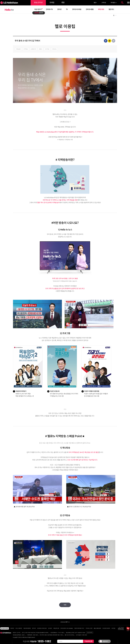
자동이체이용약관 (27, 628)
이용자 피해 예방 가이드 (79, 628)
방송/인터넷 (38, 3)
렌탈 (63, 3)
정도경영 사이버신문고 (42, 628)
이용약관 (12, 628)
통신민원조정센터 (106, 628)
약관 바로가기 (65, 0)
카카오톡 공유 (110, 41)
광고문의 (50, 628)
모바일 (52, 3)
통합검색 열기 (122, 3)
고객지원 (104, 3)
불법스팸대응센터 (97, 628)
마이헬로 (113, 3)
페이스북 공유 (106, 41)
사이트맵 (113, 628)
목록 (65, 605)
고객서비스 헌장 (89, 628)
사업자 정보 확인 (90, 633)
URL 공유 (113, 41)
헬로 (95, 3)
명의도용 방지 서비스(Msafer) (67, 628)
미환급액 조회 (56, 628)
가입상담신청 (88, 641)
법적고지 (34, 628)
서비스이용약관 (19, 628)
